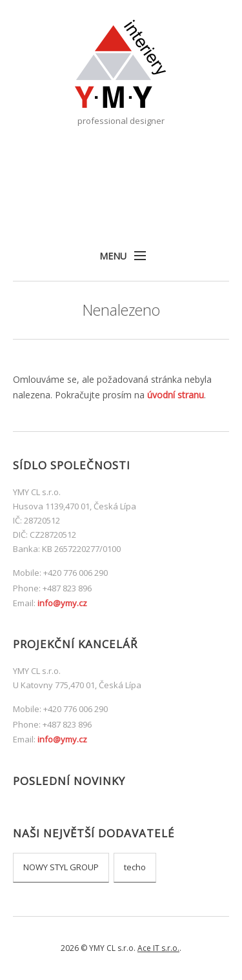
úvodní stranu (176, 395)
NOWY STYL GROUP (61, 867)
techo (135, 867)
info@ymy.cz (62, 603)
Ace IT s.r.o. (158, 948)
